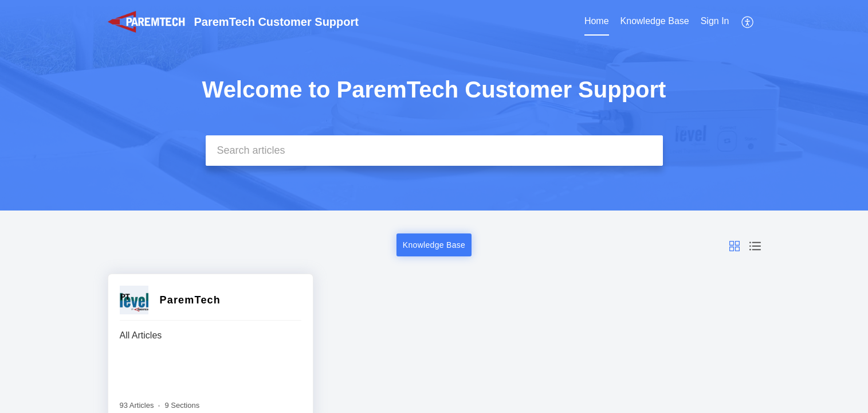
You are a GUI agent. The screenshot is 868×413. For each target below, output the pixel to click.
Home (597, 21)
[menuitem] (597, 22)
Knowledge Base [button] (434, 245)
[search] (434, 151)
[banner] (434, 105)
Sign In (715, 21)
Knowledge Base (655, 21)
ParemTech (191, 300)
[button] (748, 22)
